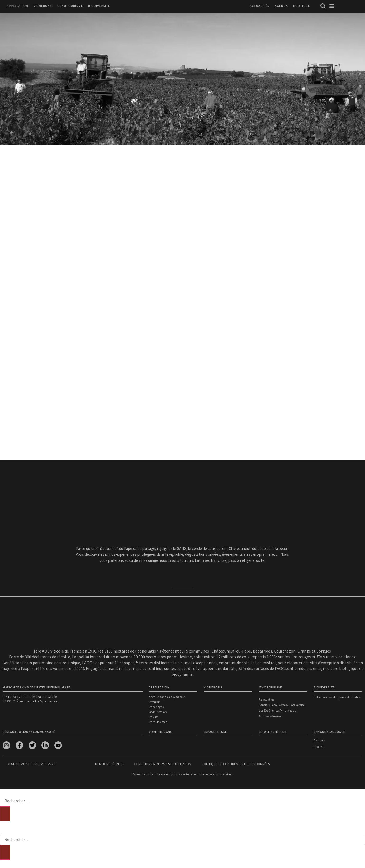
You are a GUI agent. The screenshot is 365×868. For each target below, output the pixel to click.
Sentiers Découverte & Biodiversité (282, 705)
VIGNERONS (213, 687)
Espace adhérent (273, 732)
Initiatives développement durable (337, 697)
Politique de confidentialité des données (236, 764)
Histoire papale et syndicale (167, 697)
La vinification (158, 712)
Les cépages (156, 707)
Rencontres (267, 700)
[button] (17, 6)
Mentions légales (109, 764)
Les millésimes (158, 722)
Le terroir (154, 702)
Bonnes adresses (270, 716)
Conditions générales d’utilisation (162, 764)
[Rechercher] (5, 814)
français (319, 740)
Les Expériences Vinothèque (278, 711)
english (319, 746)
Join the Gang (160, 732)
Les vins (153, 717)
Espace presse (215, 732)
